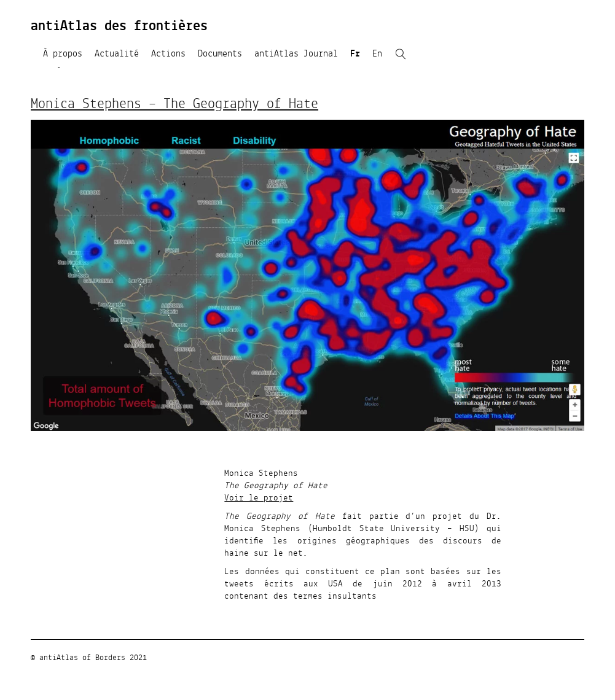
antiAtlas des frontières (119, 26)
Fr (355, 54)
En (377, 54)
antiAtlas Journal (296, 54)
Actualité (117, 54)
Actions (168, 54)
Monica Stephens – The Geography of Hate (174, 104)
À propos (63, 54)
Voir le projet (259, 498)
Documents (220, 54)
